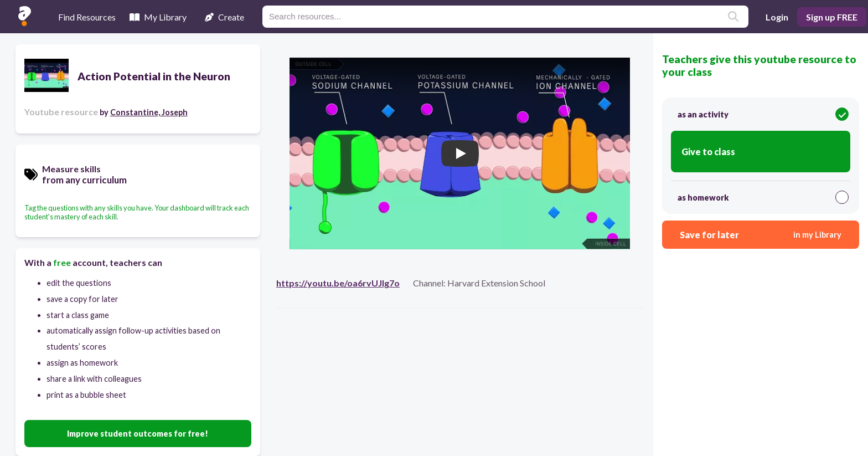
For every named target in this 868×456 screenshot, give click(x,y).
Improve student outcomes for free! (138, 434)
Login (777, 17)
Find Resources (87, 17)
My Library (158, 17)
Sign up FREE (832, 17)
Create (224, 17)
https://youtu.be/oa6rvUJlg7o (338, 283)
